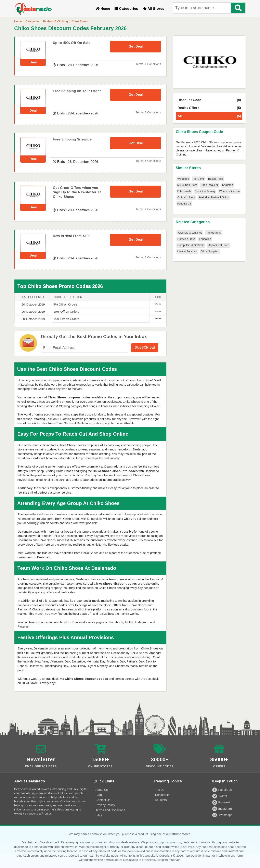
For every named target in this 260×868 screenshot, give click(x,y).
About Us (102, 790)
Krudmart (228, 185)
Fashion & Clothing (56, 21)
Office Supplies (210, 251)
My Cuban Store (187, 185)
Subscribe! (145, 348)
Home (103, 9)
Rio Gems (199, 179)
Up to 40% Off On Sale (72, 43)
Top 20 (160, 790)
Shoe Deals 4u (210, 185)
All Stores (154, 9)
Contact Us (103, 800)
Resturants (162, 795)
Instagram (222, 809)
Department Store (218, 245)
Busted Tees (216, 179)
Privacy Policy (105, 805)
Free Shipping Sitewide (72, 139)
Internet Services (187, 251)
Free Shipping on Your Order (77, 91)
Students (161, 800)
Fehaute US (184, 204)
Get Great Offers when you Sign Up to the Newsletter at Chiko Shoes (77, 192)
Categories (126, 9)
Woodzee (183, 179)
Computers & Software (191, 245)
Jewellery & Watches (190, 233)
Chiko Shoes (80, 21)
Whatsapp (222, 815)
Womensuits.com (229, 191)
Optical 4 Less (186, 197)
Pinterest (221, 802)
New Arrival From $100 (71, 236)
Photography (214, 233)
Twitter (220, 796)
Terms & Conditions (148, 64)
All (209, 116)
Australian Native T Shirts (214, 197)
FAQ (99, 815)
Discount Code (209, 100)
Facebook (222, 790)
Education (205, 239)
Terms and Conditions (110, 810)
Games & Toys (186, 239)
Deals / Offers (209, 108)
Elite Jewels (184, 191)
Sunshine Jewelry (205, 191)
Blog (99, 795)
